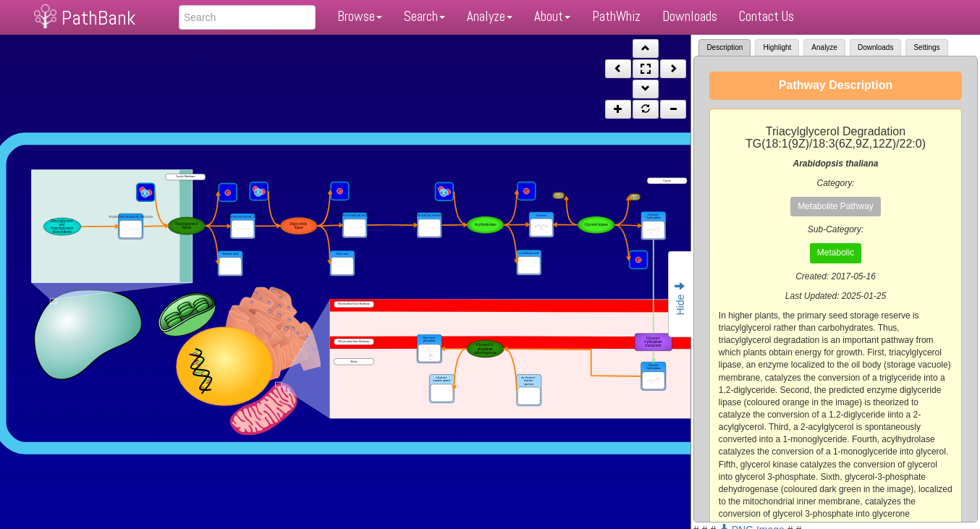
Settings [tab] (926, 47)
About (552, 16)
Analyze (490, 16)
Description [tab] (725, 47)
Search (424, 16)
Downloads (690, 16)
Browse (360, 16)
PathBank (98, 18)
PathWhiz (616, 16)
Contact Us (766, 16)
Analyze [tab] (824, 47)
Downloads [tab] (875, 47)
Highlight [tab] (777, 47)
